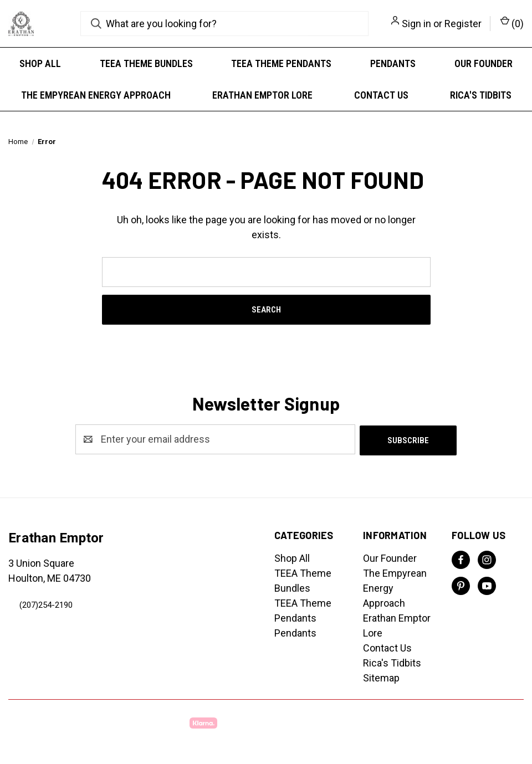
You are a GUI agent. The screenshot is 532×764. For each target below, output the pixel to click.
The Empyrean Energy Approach (96, 95)
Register (463, 24)
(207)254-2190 (46, 604)
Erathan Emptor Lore (262, 95)
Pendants (393, 63)
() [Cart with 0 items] (512, 23)
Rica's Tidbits (481, 95)
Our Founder (484, 63)
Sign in (416, 24)
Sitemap (381, 677)
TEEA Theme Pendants (281, 63)
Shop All (40, 63)
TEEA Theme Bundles (146, 63)
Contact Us (381, 95)
